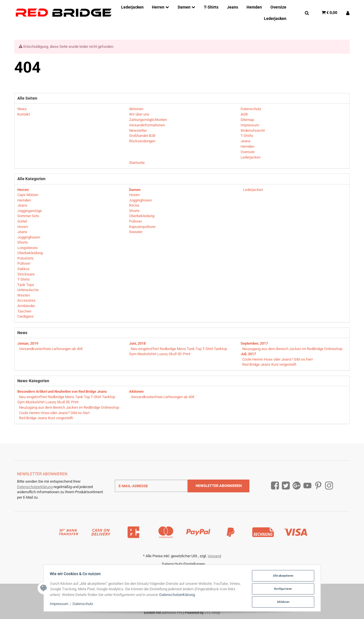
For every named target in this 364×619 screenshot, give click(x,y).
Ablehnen (282, 602)
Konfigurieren (282, 589)
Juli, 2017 (248, 354)
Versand (214, 556)
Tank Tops (26, 285)
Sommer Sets (28, 216)
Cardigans (25, 316)
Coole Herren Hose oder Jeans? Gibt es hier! (278, 359)
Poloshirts (25, 258)
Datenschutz (84, 604)
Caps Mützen (28, 195)
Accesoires (26, 300)
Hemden (24, 200)
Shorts (23, 242)
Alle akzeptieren (282, 576)
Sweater (136, 232)
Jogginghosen (29, 237)
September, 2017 (254, 343)
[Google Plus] (297, 486)
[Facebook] (275, 486)
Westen (24, 295)
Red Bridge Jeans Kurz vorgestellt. (270, 364)
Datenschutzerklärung (35, 487)
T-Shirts (24, 279)
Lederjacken (253, 190)
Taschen (24, 311)
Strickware (26, 274)
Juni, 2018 (137, 343)
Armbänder (26, 306)
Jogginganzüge (30, 211)
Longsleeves (28, 248)
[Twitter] (286, 486)
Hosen (23, 227)
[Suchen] (307, 13)
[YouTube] (307, 486)
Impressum (60, 604)
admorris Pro (172, 613)
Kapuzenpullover (142, 227)
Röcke (134, 205)
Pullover (24, 263)
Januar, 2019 (28, 343)
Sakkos (23, 269)
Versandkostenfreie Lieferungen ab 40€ (51, 349)
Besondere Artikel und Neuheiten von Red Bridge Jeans (62, 391)
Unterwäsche (28, 290)
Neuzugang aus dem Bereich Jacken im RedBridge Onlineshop (292, 349)
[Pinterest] (318, 486)
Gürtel (22, 221)
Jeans (22, 205)
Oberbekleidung (30, 253)
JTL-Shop (212, 613)
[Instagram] (329, 486)
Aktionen (136, 391)
